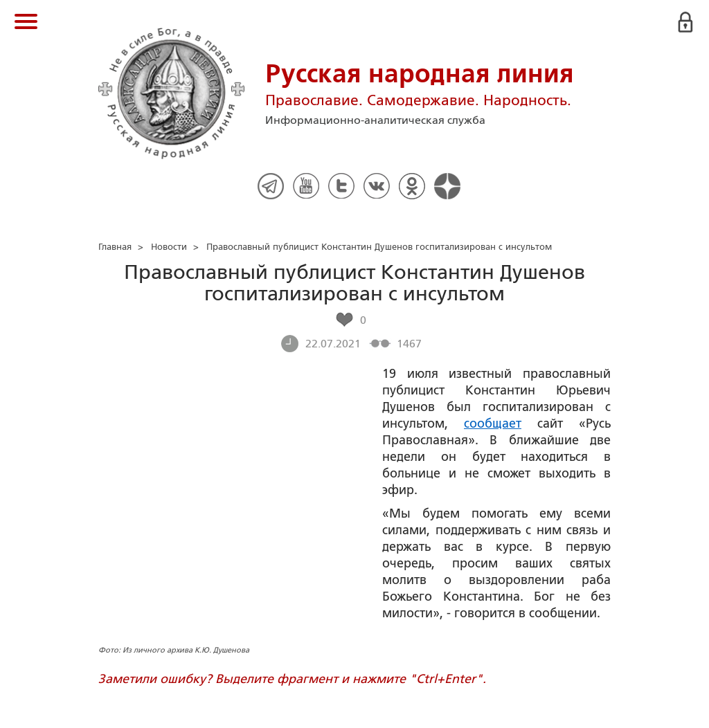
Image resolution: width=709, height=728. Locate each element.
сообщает (493, 424)
